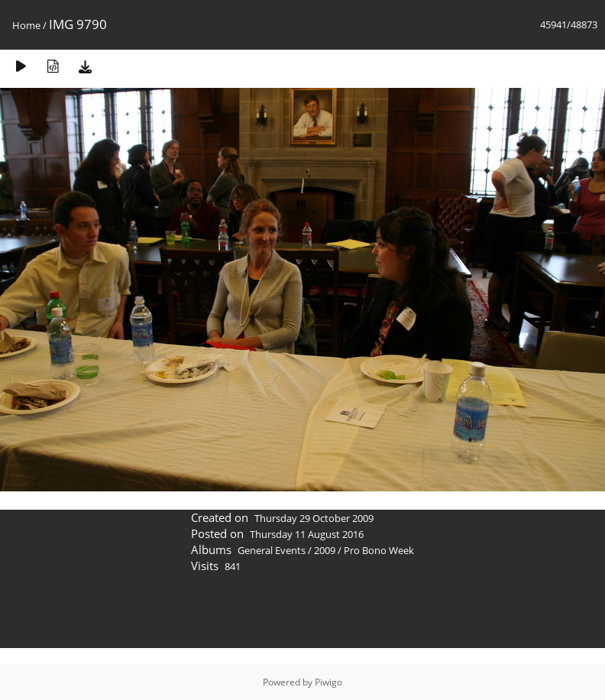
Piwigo (328, 682)
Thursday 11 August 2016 (307, 534)
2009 (325, 550)
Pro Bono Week (379, 550)
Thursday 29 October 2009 (314, 518)
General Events (272, 550)
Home (26, 25)
